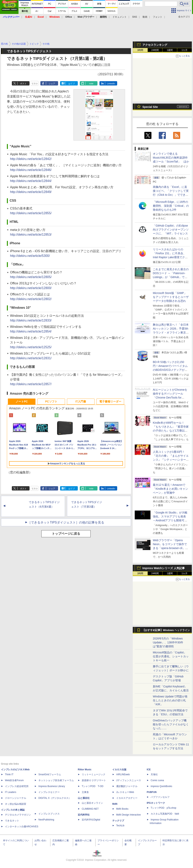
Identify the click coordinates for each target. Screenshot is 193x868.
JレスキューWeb (125, 792)
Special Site (150, 107)
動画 (145, 17)
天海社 (154, 774)
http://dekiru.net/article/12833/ (31, 320)
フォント (158, 17)
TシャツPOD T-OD (93, 786)
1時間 (140, 50)
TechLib (120, 826)
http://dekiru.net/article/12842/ (31, 159)
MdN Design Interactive (129, 815)
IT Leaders (11, 792)
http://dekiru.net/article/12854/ (31, 331)
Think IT (9, 774)
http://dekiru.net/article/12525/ (31, 347)
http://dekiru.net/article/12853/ (31, 235)
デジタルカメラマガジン (18, 815)
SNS (135, 17)
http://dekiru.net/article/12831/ (31, 358)
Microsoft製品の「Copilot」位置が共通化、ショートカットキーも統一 (171, 656)
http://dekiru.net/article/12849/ (31, 192)
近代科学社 (84, 815)
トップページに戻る (66, 534)
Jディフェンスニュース (129, 780)
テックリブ (118, 821)
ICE (149, 770)
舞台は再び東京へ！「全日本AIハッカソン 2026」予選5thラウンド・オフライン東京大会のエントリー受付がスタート (171, 333)
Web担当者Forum (14, 780)
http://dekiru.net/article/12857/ (31, 384)
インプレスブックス (49, 814)
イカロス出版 (119, 770)
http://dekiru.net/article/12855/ (31, 213)
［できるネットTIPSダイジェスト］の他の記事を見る (66, 522)
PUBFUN (152, 792)
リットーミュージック (94, 774)
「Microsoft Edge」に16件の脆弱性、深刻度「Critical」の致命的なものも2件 (171, 206)
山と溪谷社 (84, 798)
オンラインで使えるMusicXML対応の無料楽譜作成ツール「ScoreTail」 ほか (171, 158)
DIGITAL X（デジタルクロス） (55, 798)
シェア (52, 84)
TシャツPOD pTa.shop (163, 808)
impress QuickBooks (161, 786)
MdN (115, 804)
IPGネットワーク (156, 803)
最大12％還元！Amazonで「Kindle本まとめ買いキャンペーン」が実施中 (170, 489)
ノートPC (22, 401)
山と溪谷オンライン (92, 803)
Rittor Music (85, 770)
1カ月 (185, 50)
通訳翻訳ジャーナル (127, 786)
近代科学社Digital (91, 820)
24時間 (155, 50)
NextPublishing (46, 820)
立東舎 (85, 792)
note (91, 84)
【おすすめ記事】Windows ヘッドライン (166, 630)
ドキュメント (120, 17)
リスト (35, 84)
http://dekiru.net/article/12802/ (31, 299)
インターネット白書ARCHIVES (22, 827)
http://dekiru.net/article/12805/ (31, 277)
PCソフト (51, 401)
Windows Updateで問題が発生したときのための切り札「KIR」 (170, 700)
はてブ (72, 84)
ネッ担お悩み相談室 (16, 804)
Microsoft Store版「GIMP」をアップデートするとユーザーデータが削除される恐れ (171, 297)
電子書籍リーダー (110, 401)
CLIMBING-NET (90, 809)
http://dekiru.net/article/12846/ (31, 170)
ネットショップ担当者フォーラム (56, 780)
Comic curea (157, 780)
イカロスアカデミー (127, 798)
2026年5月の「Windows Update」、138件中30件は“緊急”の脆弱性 (168, 642)
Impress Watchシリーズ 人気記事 (164, 568)
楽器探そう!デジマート (94, 780)
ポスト (23, 84)
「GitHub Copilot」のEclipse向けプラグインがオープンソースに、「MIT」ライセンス (171, 230)
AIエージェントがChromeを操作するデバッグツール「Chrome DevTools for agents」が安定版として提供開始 (171, 398)
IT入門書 (81, 401)
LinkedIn (111, 84)
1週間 (170, 50)
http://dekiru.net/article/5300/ (30, 256)
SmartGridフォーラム (50, 774)
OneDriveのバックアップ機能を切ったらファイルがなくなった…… (171, 724)
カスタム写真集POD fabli (165, 814)
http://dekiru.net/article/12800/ (31, 288)
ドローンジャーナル (16, 798)
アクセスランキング (155, 45)
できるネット (12, 821)
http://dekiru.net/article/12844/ (31, 181)
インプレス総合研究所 (17, 786)
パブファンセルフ (160, 797)
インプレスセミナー (49, 792)
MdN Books (122, 809)
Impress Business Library (52, 786)
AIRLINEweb (123, 774)
